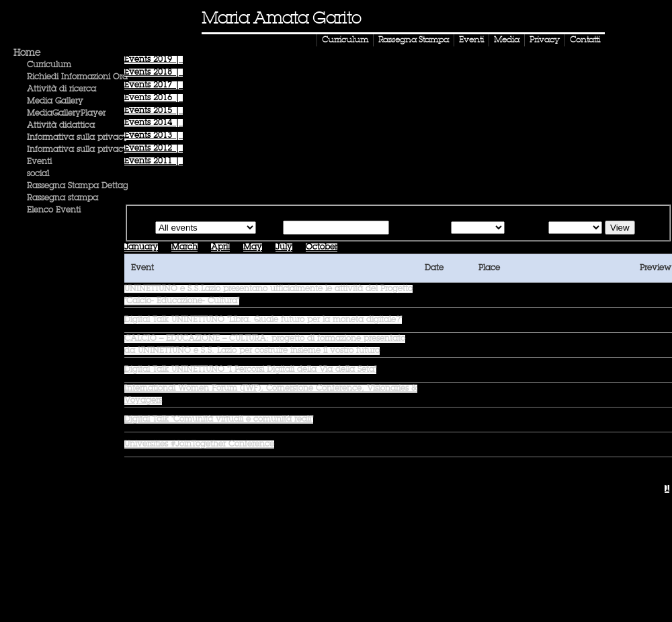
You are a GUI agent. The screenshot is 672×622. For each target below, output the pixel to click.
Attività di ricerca (61, 89)
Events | (154, 60)
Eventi (471, 40)
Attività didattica (61, 126)
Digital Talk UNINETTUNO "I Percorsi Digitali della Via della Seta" (250, 370)
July (284, 247)
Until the (525, 229)
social (38, 174)
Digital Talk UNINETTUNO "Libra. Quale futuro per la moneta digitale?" (263, 320)
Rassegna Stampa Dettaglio (82, 186)
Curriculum (345, 40)
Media (507, 40)
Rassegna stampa (62, 198)
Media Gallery (55, 102)
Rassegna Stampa (414, 40)
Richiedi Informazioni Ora (77, 77)
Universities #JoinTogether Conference (199, 444)
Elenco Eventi (54, 210)
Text (272, 229)
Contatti (585, 40)
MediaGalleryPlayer (66, 114)
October (322, 247)
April (220, 247)
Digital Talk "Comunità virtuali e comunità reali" (219, 420)
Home (27, 53)
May (253, 247)
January (141, 247)
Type (143, 229)
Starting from (419, 229)
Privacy (545, 40)
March (184, 247)
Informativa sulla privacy (78, 138)
